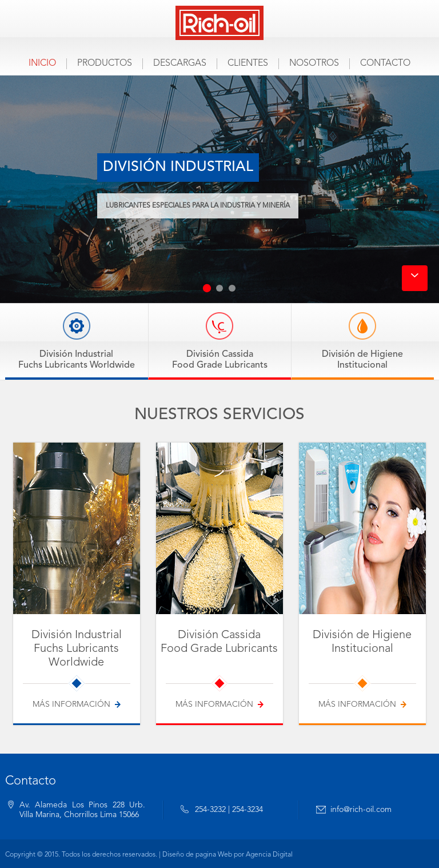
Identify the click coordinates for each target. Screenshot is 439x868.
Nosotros (314, 63)
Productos (105, 63)
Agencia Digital (269, 855)
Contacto (385, 63)
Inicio (42, 63)
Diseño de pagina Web (197, 855)
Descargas (180, 63)
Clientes (248, 63)
